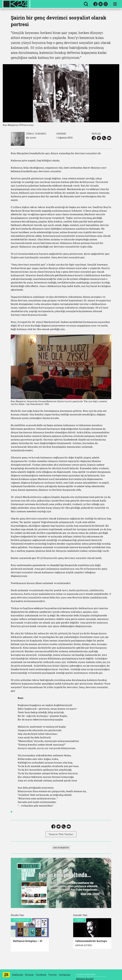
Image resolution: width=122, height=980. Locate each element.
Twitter (53, 975)
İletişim (29, 975)
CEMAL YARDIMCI (36, 134)
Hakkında (17, 975)
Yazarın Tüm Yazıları (61, 834)
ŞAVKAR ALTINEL (84, 945)
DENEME (61, 134)
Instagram (65, 975)
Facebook (41, 975)
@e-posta (31, 138)
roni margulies (61, 847)
